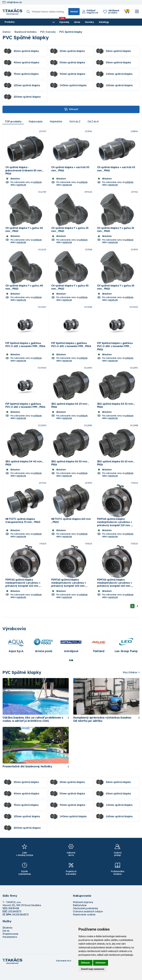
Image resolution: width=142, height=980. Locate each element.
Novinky (75, 22)
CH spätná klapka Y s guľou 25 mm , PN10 (70, 233)
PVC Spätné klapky (71, 32)
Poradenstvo (10, 949)
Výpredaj (49, 22)
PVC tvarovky (48, 32)
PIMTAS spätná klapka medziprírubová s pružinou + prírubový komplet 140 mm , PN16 (69, 596)
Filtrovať (71, 109)
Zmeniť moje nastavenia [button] (93, 969)
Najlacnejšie (36, 121)
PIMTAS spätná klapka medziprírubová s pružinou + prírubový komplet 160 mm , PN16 (115, 596)
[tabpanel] (16, 657)
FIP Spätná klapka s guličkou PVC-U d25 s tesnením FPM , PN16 (25, 351)
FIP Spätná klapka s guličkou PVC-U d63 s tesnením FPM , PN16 (25, 413)
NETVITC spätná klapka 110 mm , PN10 (71, 531)
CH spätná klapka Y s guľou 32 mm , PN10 (116, 233)
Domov (7, 32)
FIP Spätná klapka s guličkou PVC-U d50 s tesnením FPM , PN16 (115, 352)
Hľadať (74, 12)
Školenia (7, 940)
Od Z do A (96, 121)
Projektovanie (10, 946)
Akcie (62, 22)
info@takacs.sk (12, 2)
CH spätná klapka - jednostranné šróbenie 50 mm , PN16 (24, 172)
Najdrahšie (57, 121)
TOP (13, 121)
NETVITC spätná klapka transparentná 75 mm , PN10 (23, 531)
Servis (6, 943)
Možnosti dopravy (83, 914)
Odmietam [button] (101, 963)
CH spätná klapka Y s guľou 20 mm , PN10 (24, 233)
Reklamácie (80, 917)
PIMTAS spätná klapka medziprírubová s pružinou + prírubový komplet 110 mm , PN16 (115, 534)
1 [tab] (70, 672)
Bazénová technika (25, 32)
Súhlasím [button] (85, 963)
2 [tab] (72, 672)
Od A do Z (77, 121)
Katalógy (89, 22)
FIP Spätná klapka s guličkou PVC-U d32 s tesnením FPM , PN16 (71, 351)
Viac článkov (130, 684)
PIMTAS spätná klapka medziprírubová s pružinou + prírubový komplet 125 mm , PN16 (23, 596)
